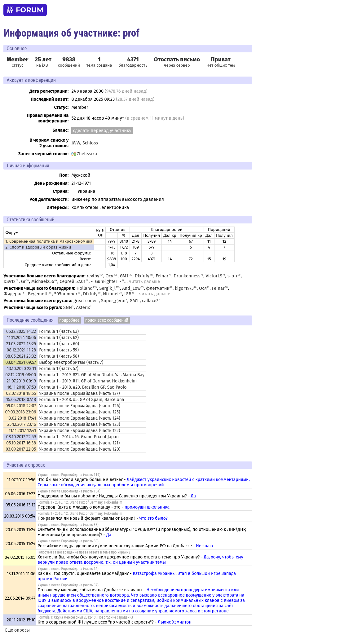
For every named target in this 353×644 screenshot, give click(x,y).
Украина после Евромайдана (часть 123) (79, 424)
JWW (76, 143)
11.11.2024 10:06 (21, 338)
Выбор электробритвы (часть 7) (71, 362)
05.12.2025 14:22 (21, 331)
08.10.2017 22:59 (21, 437)
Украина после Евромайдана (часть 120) (80, 449)
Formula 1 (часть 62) (59, 338)
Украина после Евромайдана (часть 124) (79, 418)
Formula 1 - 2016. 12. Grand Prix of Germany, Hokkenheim (80, 502)
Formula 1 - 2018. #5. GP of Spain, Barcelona (82, 400)
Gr (23, 281)
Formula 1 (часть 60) (59, 344)
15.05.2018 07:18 (21, 400)
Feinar (162, 276)
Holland (85, 288)
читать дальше (144, 281)
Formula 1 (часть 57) (59, 369)
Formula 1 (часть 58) (59, 356)
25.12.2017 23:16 (22, 424)
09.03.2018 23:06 (20, 412)
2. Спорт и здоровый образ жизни (38, 247)
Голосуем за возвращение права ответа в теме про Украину (84, 552)
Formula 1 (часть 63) (59, 331)
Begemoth (38, 294)
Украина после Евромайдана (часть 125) (79, 412)
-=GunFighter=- (106, 281)
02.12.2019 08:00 (21, 375)
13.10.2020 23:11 (22, 369)
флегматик (158, 288)
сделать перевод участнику (102, 130)
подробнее (69, 320)
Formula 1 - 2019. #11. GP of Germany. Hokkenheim (88, 381)
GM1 (124, 276)
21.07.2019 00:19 (21, 381)
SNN (68, 307)
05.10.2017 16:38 (21, 443)
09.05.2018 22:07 (21, 406)
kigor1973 (184, 288)
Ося (110, 276)
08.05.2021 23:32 (21, 356)
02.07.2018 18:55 (21, 393)
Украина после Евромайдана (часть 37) (68, 585)
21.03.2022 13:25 (21, 344)
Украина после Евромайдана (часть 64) (68, 569)
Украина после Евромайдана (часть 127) (79, 393)
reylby (93, 276)
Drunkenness (187, 276)
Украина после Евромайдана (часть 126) (80, 406)
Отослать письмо (177, 60)
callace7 (150, 301)
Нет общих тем (221, 62)
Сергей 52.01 (72, 281)
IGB (128, 294)
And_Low (131, 288)
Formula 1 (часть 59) (59, 350)
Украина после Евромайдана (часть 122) (79, 431)
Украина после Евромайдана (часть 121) (79, 443)
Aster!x (83, 307)
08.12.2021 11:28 (22, 350)
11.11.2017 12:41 (22, 431)
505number (66, 294)
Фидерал (13, 294)
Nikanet (111, 294)
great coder (85, 301)
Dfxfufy (142, 276)
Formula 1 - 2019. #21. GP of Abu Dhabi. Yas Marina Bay (92, 375)
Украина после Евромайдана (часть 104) (69, 491)
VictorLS (214, 276)
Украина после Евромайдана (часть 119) (69, 475)
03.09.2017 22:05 (21, 449)
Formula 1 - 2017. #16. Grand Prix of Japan (79, 437)
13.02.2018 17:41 (21, 418)
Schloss (90, 143)
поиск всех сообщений (107, 320)
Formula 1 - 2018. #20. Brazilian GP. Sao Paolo (83, 387)
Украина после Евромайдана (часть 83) (68, 525)
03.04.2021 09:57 (21, 362)
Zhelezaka (84, 154)
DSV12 (9, 281)
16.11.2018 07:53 (22, 387)
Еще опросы (17, 630)
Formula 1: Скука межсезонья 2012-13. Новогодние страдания (85, 617)
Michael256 (43, 281)
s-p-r (233, 276)
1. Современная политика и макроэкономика (49, 241)
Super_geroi (113, 301)
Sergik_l (107, 288)
